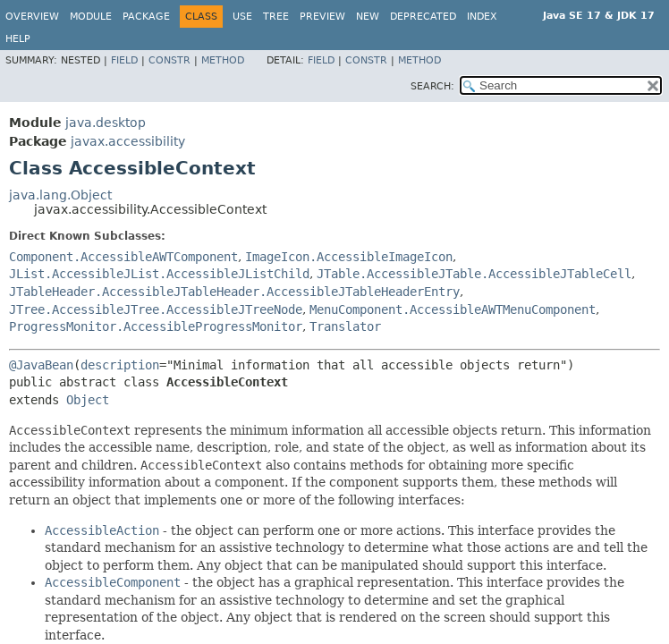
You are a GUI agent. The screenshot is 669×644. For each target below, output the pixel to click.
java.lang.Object (60, 195)
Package (146, 17)
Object (88, 400)
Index (482, 17)
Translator (345, 326)
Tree (276, 17)
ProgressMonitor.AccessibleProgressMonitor (156, 326)
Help (18, 39)
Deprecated (423, 17)
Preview (322, 17)
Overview (32, 17)
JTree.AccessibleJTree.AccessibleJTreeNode (156, 309)
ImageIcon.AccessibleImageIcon (349, 257)
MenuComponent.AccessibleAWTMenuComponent (453, 309)
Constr (169, 60)
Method (223, 60)
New (368, 17)
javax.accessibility (128, 141)
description (120, 365)
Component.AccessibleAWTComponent (123, 257)
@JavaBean (41, 365)
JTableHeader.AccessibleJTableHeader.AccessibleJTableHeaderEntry (234, 292)
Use (242, 17)
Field (124, 60)
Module (91, 17)
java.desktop (106, 123)
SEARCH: (432, 86)
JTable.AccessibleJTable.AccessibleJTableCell (474, 274)
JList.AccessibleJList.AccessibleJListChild (159, 274)
